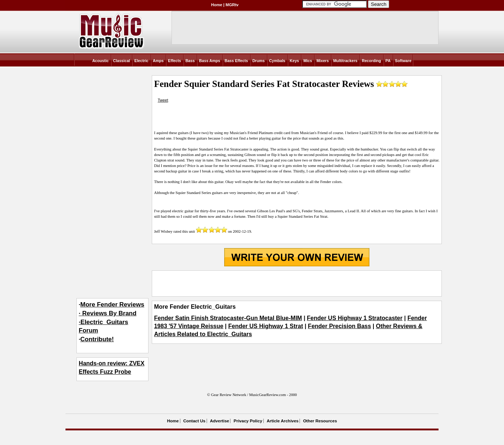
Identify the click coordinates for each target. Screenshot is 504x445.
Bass (190, 61)
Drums (259, 61)
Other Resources (320, 421)
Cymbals (277, 61)
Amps (158, 61)
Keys (294, 61)
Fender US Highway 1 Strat (266, 326)
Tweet (163, 100)
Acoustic (100, 61)
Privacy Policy (248, 421)
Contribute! (97, 339)
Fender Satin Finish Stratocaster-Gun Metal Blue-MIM (228, 318)
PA (388, 61)
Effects (174, 61)
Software (403, 61)
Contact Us (194, 421)
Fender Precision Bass (340, 326)
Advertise (219, 421)
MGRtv (232, 5)
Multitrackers (345, 61)
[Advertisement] (297, 284)
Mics (308, 61)
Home (217, 5)
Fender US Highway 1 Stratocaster (355, 318)
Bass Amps (210, 61)
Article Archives (283, 421)
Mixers (323, 61)
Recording (371, 61)
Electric (141, 61)
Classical (121, 61)
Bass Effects (236, 61)
